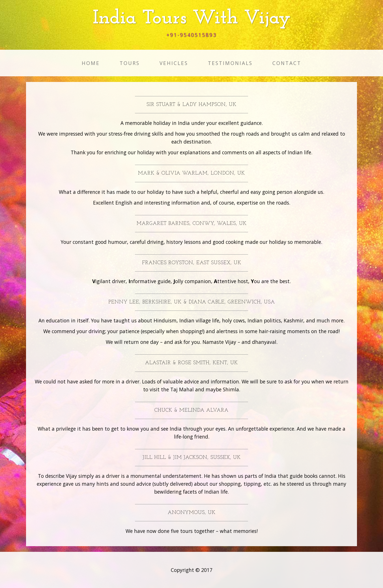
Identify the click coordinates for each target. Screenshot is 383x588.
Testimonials (230, 63)
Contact (287, 63)
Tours (130, 63)
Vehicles (174, 63)
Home (91, 63)
